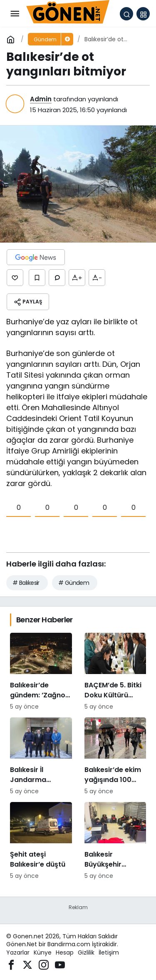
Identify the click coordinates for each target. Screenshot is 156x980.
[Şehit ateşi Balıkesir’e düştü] (41, 841)
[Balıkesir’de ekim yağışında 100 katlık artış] (115, 757)
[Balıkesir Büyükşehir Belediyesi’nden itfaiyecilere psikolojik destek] (115, 841)
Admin (41, 99)
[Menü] (15, 14)
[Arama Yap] (126, 14)
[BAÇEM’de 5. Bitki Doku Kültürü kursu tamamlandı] (115, 672)
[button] (143, 14)
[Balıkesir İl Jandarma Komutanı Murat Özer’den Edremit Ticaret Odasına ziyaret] (41, 757)
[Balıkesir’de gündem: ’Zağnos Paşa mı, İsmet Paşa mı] (41, 672)
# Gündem (74, 583)
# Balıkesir (26, 583)
